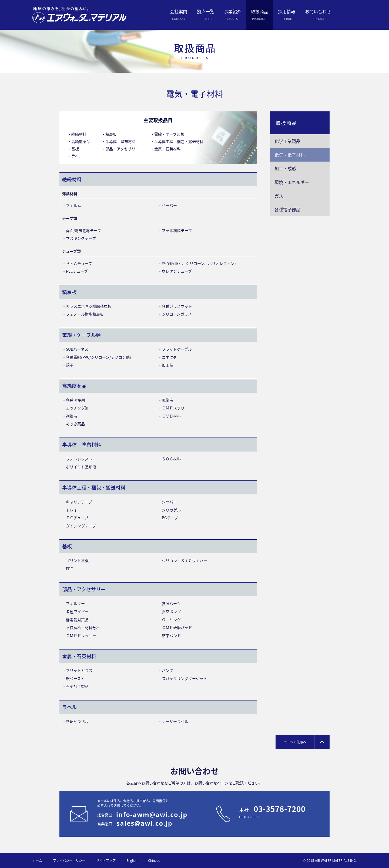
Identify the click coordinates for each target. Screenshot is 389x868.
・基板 (73, 149)
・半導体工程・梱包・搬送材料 (177, 141)
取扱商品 (286, 123)
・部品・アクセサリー (120, 149)
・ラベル (75, 156)
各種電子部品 (287, 209)
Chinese (154, 860)
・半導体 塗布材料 (119, 141)
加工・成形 (285, 168)
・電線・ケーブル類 (167, 134)
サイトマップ (106, 860)
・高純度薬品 (79, 141)
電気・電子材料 (290, 155)
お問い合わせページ (212, 783)
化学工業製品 (287, 141)
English (132, 860)
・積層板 (109, 134)
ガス (279, 196)
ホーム (37, 860)
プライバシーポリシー (69, 860)
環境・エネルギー (292, 182)
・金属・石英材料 (166, 149)
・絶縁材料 (77, 134)
